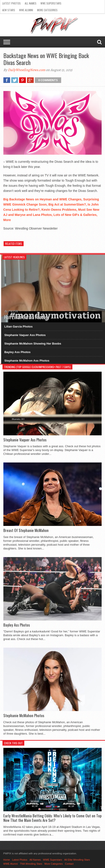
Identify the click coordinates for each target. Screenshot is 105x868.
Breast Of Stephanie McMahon (26, 530)
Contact (69, 864)
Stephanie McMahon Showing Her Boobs (33, 344)
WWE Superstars (51, 3)
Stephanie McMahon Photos (24, 716)
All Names (31, 3)
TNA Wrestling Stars (31, 864)
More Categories (47, 10)
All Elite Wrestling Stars (77, 860)
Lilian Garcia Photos (18, 327)
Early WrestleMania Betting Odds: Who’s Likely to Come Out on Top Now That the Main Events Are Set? (52, 818)
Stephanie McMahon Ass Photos (27, 361)
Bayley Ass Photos (17, 352)
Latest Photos (11, 3)
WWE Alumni (26, 10)
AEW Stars (9, 10)
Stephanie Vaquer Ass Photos (25, 335)
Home (7, 860)
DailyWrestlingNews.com (27, 70)
